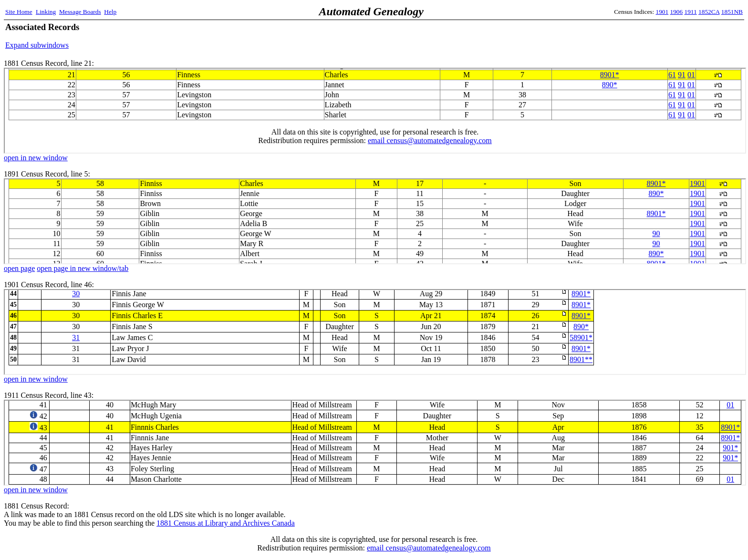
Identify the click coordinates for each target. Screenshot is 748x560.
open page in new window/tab (83, 268)
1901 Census (375, 332)
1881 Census (375, 111)
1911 (691, 12)
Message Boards (80, 12)
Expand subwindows (37, 45)
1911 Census (375, 443)
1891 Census (375, 221)
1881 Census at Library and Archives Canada (226, 523)
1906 (677, 12)
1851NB (732, 12)
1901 (662, 12)
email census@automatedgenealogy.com (429, 548)
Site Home (19, 12)
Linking (46, 12)
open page (19, 268)
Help (110, 12)
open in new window (36, 158)
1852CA (709, 12)
